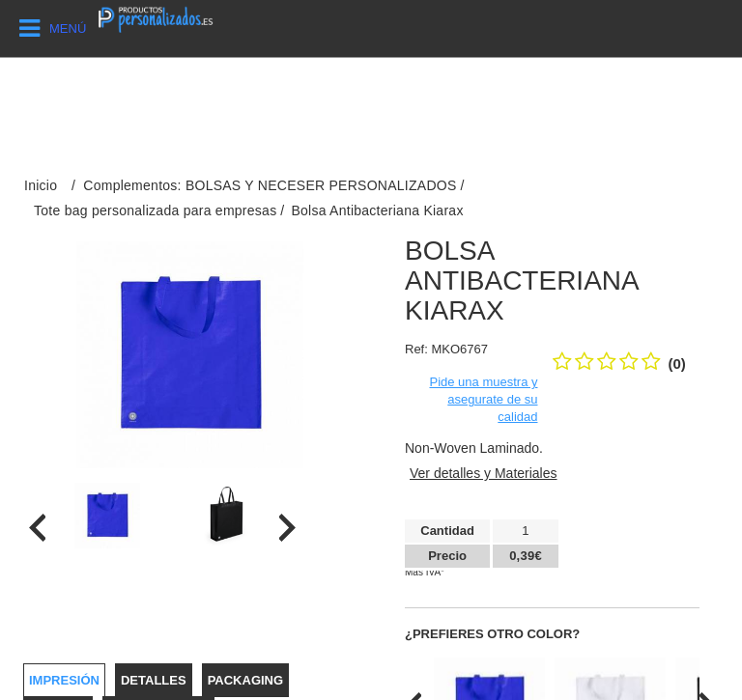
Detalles (154, 680)
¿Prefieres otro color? (492, 634)
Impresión (64, 680)
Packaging (245, 680)
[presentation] (37, 528)
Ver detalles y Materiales (484, 473)
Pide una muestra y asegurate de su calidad (483, 399)
